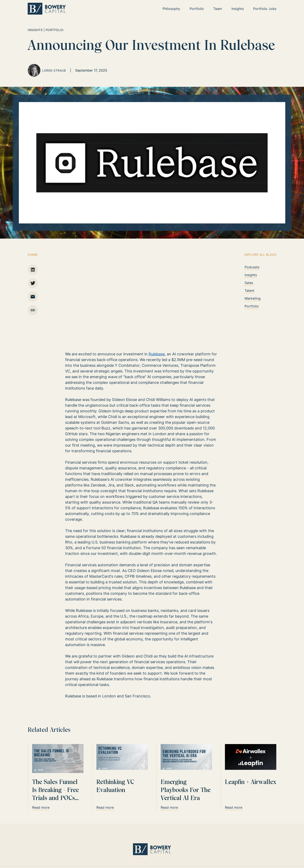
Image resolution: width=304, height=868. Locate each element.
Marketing (253, 298)
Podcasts (252, 267)
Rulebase (157, 354)
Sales (249, 283)
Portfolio (252, 306)
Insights (251, 275)
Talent (249, 291)
